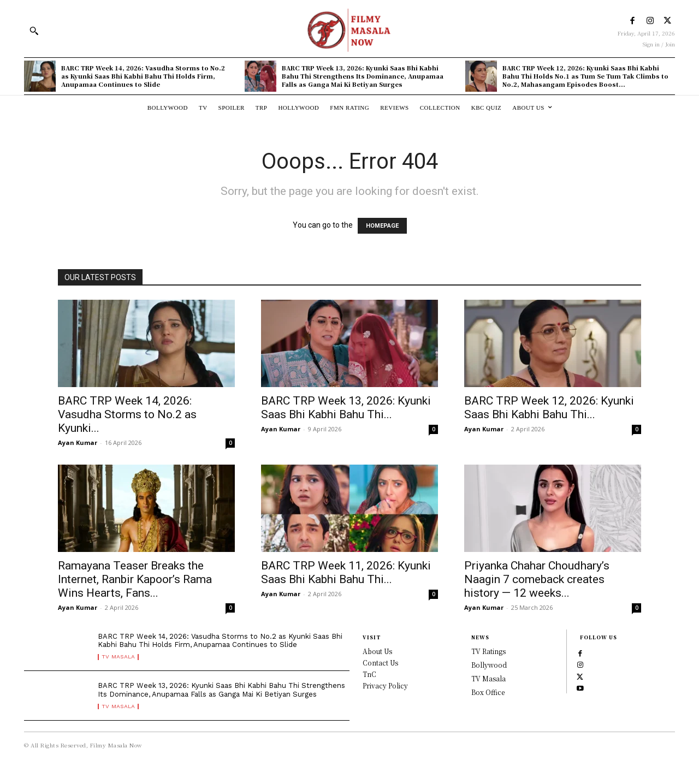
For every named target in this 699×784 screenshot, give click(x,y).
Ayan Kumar (78, 443)
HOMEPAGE (382, 226)
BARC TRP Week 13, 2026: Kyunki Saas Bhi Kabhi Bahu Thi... (346, 408)
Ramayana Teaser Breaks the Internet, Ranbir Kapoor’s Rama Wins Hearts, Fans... (135, 579)
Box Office (488, 692)
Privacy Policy (385, 685)
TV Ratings (488, 651)
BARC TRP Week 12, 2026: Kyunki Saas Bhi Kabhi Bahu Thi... (549, 408)
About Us (377, 651)
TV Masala (120, 664)
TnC (369, 674)
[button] (34, 31)
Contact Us (380, 663)
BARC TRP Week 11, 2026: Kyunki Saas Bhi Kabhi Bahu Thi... (346, 572)
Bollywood (489, 665)
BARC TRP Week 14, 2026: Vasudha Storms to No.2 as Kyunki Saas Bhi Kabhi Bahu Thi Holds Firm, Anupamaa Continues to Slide (143, 76)
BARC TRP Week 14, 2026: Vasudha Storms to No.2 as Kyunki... (127, 414)
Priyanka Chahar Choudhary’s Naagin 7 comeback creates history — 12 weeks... (537, 579)
